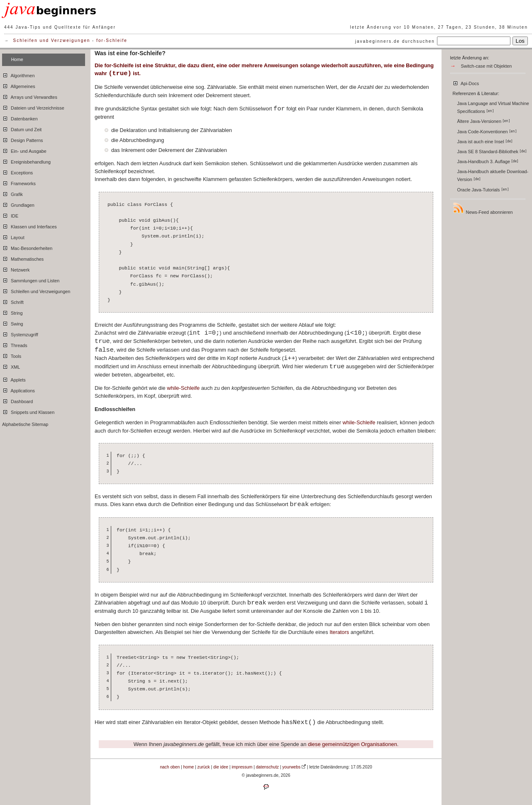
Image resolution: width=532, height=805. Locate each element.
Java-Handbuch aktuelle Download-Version (493, 175)
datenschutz (267, 767)
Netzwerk (16, 269)
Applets (14, 379)
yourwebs (291, 767)
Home (17, 59)
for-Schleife (112, 40)
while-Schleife (183, 388)
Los (520, 41)
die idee (221, 767)
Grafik (12, 193)
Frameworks (19, 182)
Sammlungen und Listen (31, 279)
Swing (13, 323)
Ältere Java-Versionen (484, 121)
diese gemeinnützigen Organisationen (353, 744)
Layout (13, 236)
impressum (242, 767)
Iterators (339, 632)
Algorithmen (18, 74)
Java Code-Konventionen (487, 132)
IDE (10, 215)
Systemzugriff (20, 333)
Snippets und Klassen (28, 411)
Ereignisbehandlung (26, 161)
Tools (12, 355)
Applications (18, 389)
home (189, 767)
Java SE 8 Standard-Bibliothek (492, 152)
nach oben (170, 767)
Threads (15, 344)
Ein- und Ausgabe (24, 150)
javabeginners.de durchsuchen (395, 41)
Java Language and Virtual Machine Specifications (493, 107)
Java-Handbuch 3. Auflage (488, 161)
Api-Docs (466, 82)
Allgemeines (19, 85)
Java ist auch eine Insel (485, 142)
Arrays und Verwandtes (30, 96)
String (12, 312)
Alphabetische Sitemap (25, 424)
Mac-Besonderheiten (27, 247)
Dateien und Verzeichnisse (33, 107)
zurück (204, 767)
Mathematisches (23, 258)
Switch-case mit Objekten (487, 66)
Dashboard (17, 400)
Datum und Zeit (22, 128)
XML (11, 366)
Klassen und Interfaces (29, 225)
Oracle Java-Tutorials (483, 190)
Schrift (13, 301)
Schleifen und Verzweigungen (52, 40)
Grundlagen (18, 204)
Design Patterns (22, 139)
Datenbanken (20, 117)
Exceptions (17, 171)
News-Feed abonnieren (483, 208)
